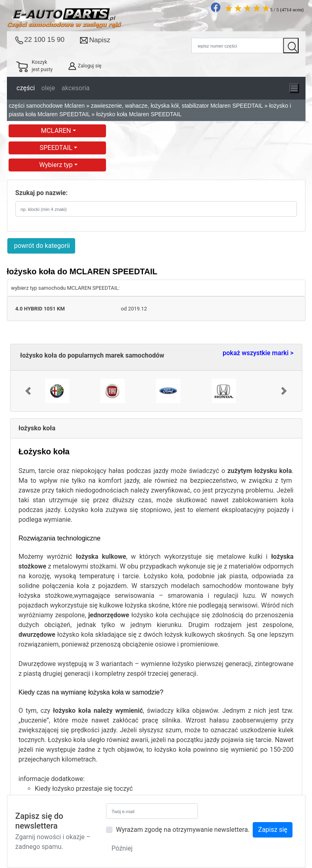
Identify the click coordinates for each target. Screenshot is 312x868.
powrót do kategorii (41, 246)
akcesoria (76, 88)
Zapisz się (273, 830)
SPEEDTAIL (57, 148)
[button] (28, 391)
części (26, 88)
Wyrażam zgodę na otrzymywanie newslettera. (183, 830)
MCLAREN (57, 131)
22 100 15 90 (44, 40)
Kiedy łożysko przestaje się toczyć (84, 789)
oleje (48, 88)
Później (122, 848)
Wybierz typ (57, 165)
